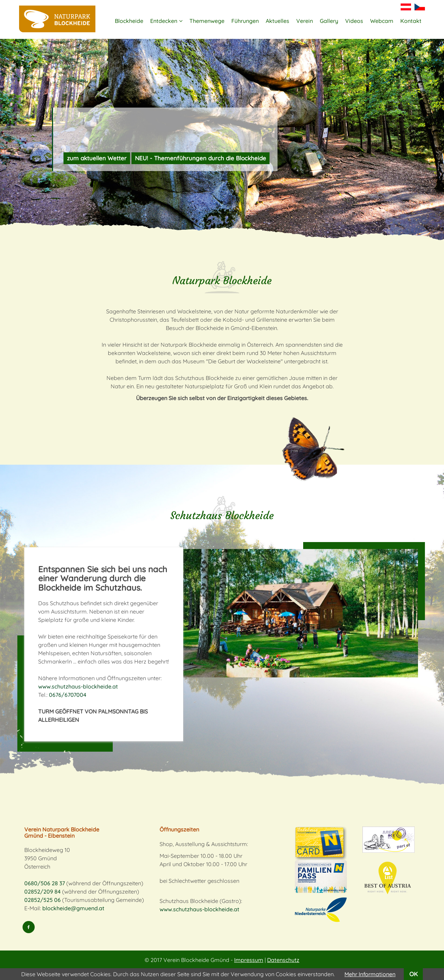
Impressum (249, 960)
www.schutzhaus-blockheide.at (78, 686)
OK (413, 974)
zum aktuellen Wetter (97, 158)
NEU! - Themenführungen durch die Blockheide (200, 158)
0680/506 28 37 (45, 883)
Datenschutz (283, 960)
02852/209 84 (42, 892)
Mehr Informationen (370, 974)
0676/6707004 (68, 695)
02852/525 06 (42, 900)
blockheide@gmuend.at (73, 908)
